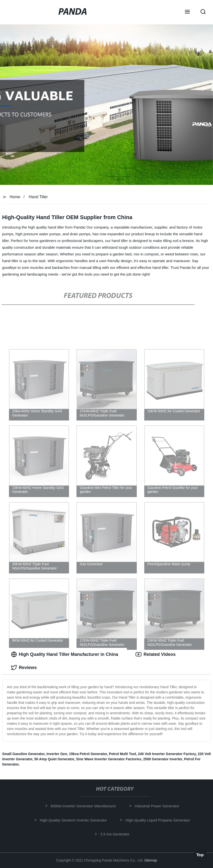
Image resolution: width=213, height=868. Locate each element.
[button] (187, 12)
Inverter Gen (57, 754)
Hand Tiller (38, 197)
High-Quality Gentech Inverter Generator (75, 820)
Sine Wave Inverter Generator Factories (109, 759)
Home (15, 197)
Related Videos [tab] (156, 654)
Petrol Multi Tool (122, 754)
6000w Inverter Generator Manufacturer (85, 806)
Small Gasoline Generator (23, 754)
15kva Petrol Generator (88, 754)
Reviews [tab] (24, 668)
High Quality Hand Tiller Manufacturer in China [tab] (65, 654)
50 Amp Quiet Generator (54, 759)
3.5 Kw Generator (116, 834)
